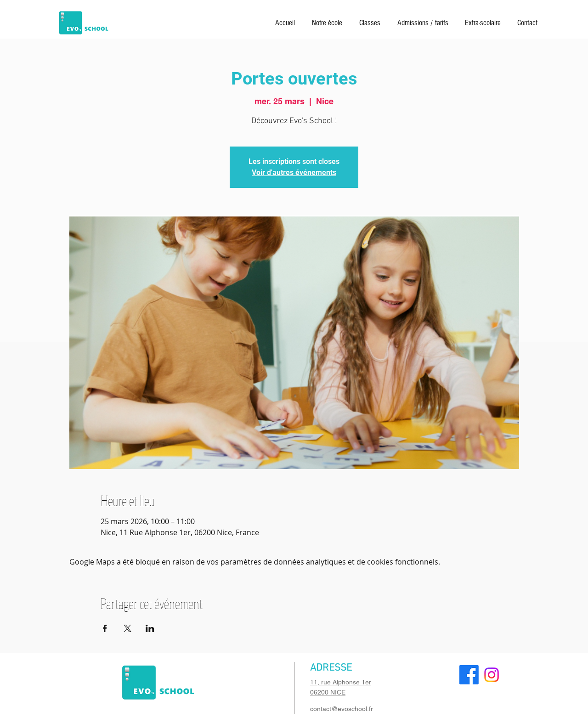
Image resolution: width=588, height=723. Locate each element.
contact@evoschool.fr (342, 709)
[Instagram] (492, 675)
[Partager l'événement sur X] (127, 628)
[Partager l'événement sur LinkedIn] (150, 628)
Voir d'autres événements (294, 172)
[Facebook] (469, 675)
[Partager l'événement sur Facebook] (105, 628)
